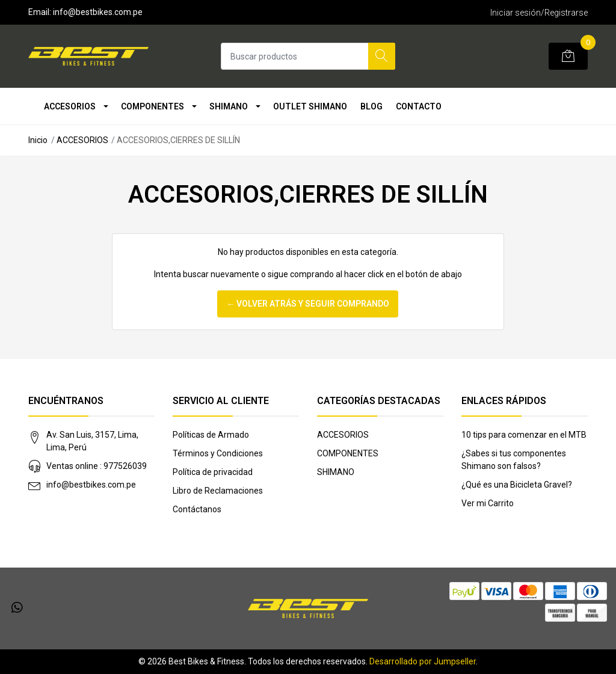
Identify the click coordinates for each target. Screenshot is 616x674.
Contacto (419, 106)
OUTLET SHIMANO (310, 106)
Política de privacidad (213, 472)
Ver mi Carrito (488, 503)
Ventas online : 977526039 (97, 466)
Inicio (38, 140)
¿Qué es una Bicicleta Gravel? (517, 485)
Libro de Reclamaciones (218, 491)
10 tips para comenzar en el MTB (524, 435)
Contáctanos (197, 509)
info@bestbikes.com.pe (91, 485)
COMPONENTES (152, 106)
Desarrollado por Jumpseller (423, 661)
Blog (371, 106)
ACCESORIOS (70, 106)
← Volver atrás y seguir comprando (308, 304)
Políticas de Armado (211, 435)
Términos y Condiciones (218, 453)
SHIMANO (229, 106)
